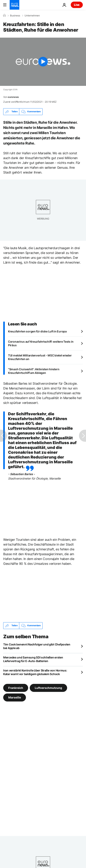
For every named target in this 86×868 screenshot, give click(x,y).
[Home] (4, 15)
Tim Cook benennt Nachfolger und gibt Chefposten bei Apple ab (37, 646)
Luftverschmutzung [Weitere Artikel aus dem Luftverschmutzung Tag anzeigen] (48, 688)
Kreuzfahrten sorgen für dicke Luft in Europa (37, 331)
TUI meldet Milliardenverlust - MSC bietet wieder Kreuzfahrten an (40, 357)
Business (15, 16)
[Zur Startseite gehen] (14, 5)
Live (77, 5)
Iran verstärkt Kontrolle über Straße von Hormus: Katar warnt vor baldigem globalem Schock (35, 672)
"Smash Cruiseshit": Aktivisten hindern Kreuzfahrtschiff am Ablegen (34, 371)
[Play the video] (43, 62)
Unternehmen (32, 16)
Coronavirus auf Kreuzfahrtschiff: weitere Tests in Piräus (41, 343)
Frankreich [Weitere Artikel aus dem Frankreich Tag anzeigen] (16, 688)
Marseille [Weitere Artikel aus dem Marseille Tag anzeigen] (15, 697)
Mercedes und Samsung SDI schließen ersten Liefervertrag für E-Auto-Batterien (33, 659)
